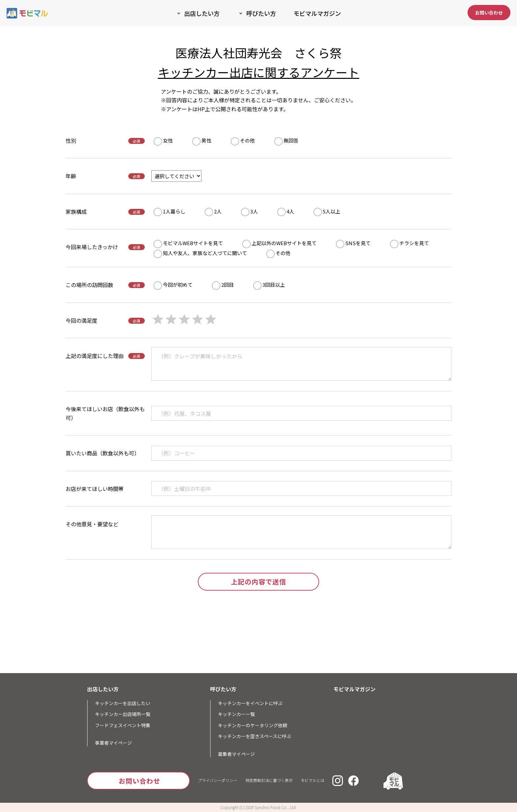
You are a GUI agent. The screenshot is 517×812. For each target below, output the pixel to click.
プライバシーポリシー (218, 780)
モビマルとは (313, 780)
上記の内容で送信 (258, 582)
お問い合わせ (489, 13)
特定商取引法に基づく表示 (269, 780)
